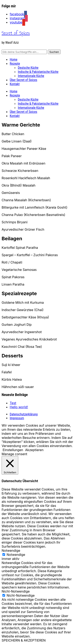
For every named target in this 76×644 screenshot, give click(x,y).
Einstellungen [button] (13, 450)
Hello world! (19, 407)
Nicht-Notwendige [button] (16, 591)
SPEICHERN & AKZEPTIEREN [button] (24, 640)
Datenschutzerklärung (24, 414)
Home (14, 60)
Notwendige (16, 555)
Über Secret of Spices (24, 80)
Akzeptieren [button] (34, 450)
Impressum (17, 418)
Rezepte (15, 64)
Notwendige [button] (11, 551)
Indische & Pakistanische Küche (38, 72)
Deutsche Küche (28, 68)
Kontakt (15, 84)
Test (13, 403)
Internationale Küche (31, 76)
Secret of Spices (16, 33)
